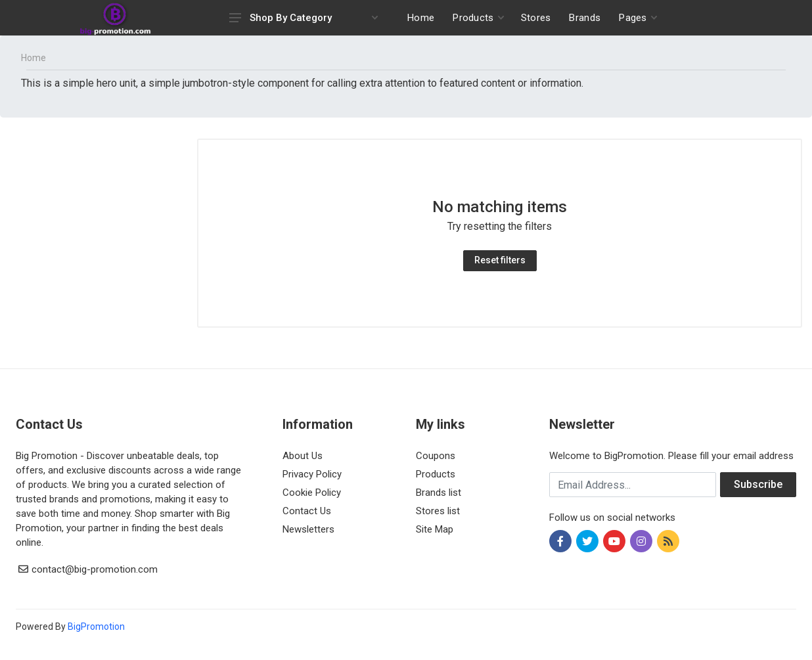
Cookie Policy (312, 493)
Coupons (436, 456)
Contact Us (307, 511)
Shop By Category (304, 18)
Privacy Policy (312, 474)
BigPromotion (96, 627)
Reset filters (500, 260)
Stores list (438, 511)
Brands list (439, 493)
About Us (303, 456)
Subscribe (758, 484)
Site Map (435, 529)
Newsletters (308, 529)
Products (436, 474)
